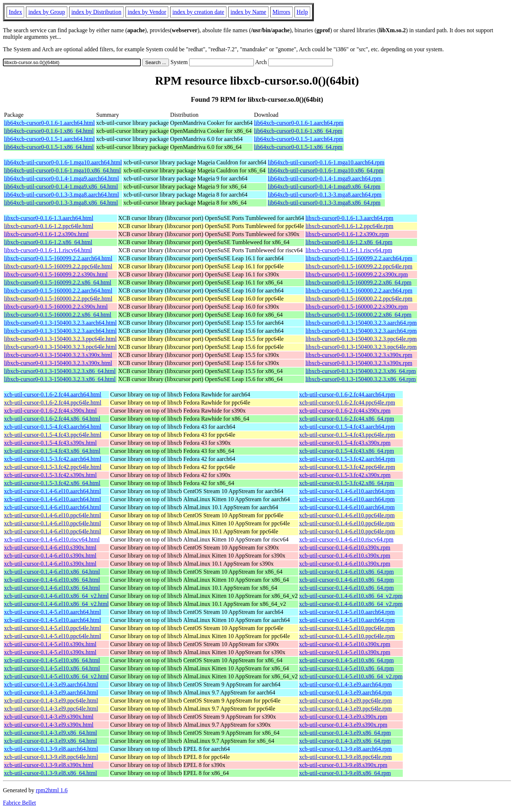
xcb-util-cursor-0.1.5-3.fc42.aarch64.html (53, 459)
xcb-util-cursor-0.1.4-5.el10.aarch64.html (52, 612)
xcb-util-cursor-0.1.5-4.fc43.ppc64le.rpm (347, 435)
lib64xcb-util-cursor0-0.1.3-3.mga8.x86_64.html (61, 203)
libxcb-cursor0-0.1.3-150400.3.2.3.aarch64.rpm (361, 323)
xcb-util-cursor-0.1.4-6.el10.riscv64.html (52, 539)
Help (302, 12)
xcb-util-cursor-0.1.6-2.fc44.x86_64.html (52, 419)
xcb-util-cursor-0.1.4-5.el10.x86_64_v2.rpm (351, 676)
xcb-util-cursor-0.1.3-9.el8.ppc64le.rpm (346, 757)
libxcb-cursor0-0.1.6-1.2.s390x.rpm (347, 234)
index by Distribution (96, 12)
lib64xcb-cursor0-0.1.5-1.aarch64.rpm (299, 139)
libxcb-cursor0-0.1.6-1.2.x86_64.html (48, 242)
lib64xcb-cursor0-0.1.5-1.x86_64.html (49, 147)
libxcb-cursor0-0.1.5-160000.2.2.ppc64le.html (58, 299)
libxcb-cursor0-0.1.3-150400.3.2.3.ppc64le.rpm (361, 339)
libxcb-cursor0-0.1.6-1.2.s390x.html (46, 234)
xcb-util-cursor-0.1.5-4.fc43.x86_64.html (52, 451)
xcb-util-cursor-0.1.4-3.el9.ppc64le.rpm (346, 701)
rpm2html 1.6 (52, 790)
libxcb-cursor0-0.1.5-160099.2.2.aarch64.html (58, 258)
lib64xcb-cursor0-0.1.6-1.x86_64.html (49, 131)
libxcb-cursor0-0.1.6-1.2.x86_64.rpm (349, 242)
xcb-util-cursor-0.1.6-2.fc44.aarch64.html (53, 394)
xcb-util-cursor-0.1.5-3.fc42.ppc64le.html (53, 467)
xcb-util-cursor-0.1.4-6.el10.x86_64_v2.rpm (351, 596)
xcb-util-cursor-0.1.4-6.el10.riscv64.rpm (346, 539)
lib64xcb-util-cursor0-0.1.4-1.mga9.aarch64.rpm (325, 178)
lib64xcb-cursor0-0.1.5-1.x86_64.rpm (298, 147)
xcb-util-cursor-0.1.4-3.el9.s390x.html (49, 717)
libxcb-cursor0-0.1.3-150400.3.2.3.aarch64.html (60, 323)
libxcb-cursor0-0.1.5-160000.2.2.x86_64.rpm (359, 315)
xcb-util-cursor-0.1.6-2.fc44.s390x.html (50, 411)
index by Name (248, 12)
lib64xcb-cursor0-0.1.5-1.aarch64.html (49, 139)
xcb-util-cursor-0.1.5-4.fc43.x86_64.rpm (347, 451)
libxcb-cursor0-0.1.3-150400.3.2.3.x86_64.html (60, 371)
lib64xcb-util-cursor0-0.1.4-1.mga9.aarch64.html (61, 178)
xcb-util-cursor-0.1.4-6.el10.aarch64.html (52, 491)
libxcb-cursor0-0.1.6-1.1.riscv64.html (48, 250)
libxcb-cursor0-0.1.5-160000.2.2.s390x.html (56, 307)
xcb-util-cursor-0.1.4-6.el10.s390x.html (50, 547)
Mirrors (282, 12)
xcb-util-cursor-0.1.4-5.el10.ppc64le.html (52, 628)
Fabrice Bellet (19, 803)
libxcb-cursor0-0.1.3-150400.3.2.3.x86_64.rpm (361, 371)
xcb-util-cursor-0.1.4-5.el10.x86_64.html (52, 660)
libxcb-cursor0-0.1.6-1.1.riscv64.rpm (349, 250)
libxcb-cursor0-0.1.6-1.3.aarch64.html (49, 218)
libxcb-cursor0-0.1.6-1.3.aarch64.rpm (349, 218)
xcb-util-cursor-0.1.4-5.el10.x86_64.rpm (347, 660)
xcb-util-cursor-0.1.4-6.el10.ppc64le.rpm (347, 515)
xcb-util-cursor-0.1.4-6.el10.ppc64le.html (52, 515)
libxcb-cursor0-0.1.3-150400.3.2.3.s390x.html (58, 355)
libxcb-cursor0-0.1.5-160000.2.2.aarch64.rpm (359, 290)
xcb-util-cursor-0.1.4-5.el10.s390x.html (50, 644)
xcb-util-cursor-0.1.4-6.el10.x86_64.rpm (347, 572)
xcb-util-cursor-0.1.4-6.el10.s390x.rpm (345, 547)
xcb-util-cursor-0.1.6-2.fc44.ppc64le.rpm (347, 403)
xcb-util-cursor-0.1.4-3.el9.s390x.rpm (343, 717)
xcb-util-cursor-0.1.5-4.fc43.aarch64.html (53, 427)
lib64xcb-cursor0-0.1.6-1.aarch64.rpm (299, 123)
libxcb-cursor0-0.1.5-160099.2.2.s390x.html (56, 274)
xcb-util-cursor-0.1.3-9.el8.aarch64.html (51, 749)
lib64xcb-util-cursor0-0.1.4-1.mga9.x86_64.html (61, 187)
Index (15, 12)
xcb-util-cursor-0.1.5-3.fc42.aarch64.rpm (347, 459)
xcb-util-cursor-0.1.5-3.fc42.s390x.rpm (345, 475)
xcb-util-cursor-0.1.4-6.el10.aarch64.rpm (347, 491)
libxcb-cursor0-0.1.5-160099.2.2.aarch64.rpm (359, 258)
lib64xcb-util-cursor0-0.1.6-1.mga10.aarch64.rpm (326, 162)
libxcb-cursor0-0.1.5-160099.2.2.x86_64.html (58, 282)
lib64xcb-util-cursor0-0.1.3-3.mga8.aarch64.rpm (325, 195)
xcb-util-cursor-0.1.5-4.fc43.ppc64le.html (53, 435)
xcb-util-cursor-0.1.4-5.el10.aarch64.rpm (347, 612)
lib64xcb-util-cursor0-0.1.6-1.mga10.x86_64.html (63, 170)
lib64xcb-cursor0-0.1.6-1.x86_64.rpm (298, 131)
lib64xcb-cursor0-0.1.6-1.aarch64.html (49, 123)
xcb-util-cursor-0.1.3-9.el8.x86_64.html (50, 773)
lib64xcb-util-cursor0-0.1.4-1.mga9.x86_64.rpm (324, 187)
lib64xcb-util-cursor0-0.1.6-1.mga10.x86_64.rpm (326, 170)
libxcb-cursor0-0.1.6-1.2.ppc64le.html (49, 226)
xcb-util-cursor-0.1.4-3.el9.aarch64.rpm (346, 684)
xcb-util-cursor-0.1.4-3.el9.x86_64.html (50, 733)
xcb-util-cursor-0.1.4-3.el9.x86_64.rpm (345, 733)
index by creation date (198, 12)
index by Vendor (147, 12)
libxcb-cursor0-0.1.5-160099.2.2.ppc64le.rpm (359, 266)
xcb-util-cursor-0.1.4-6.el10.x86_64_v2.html (56, 596)
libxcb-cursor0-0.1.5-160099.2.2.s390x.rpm (357, 274)
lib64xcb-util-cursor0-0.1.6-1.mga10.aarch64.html (63, 162)
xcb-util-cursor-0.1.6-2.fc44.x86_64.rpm (347, 419)
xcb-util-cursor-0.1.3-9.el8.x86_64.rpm (345, 773)
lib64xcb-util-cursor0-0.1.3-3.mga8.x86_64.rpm (324, 203)
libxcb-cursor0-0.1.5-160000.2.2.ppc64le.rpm (359, 299)
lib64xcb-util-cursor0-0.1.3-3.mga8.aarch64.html (61, 195)
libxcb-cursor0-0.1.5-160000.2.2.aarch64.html (58, 290)
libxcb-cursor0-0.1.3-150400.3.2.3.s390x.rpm (359, 355)
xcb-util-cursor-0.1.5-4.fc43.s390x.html (50, 443)
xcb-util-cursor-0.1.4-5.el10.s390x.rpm (345, 644)
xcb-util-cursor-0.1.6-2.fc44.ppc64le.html (53, 403)
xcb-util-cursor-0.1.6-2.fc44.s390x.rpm (345, 411)
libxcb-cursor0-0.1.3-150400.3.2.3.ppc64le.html (60, 339)
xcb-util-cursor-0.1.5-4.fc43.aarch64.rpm (347, 427)
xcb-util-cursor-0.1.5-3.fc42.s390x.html (50, 475)
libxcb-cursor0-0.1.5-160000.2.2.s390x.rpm (357, 307)
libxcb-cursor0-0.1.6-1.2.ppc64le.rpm (349, 226)
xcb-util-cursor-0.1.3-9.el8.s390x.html (49, 765)
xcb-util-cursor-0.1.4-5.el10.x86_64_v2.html (56, 676)
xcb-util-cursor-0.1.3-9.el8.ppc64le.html (51, 757)
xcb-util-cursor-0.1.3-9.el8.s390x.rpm (343, 765)
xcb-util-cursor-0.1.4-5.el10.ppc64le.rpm (347, 628)
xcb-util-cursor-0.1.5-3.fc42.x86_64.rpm (347, 483)
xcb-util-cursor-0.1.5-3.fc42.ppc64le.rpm (347, 467)
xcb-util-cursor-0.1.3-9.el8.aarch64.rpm (346, 749)
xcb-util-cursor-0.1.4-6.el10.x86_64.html (52, 572)
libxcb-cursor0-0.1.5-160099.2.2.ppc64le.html (58, 266)
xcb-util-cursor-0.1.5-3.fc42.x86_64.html (52, 483)
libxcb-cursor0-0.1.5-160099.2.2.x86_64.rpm (359, 282)
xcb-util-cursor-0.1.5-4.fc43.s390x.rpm (345, 443)
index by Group (46, 12)
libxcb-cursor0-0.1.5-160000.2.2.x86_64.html (58, 315)
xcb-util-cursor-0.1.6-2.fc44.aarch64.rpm (347, 394)
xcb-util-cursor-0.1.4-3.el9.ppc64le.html (51, 701)
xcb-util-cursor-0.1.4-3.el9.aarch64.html (51, 684)
